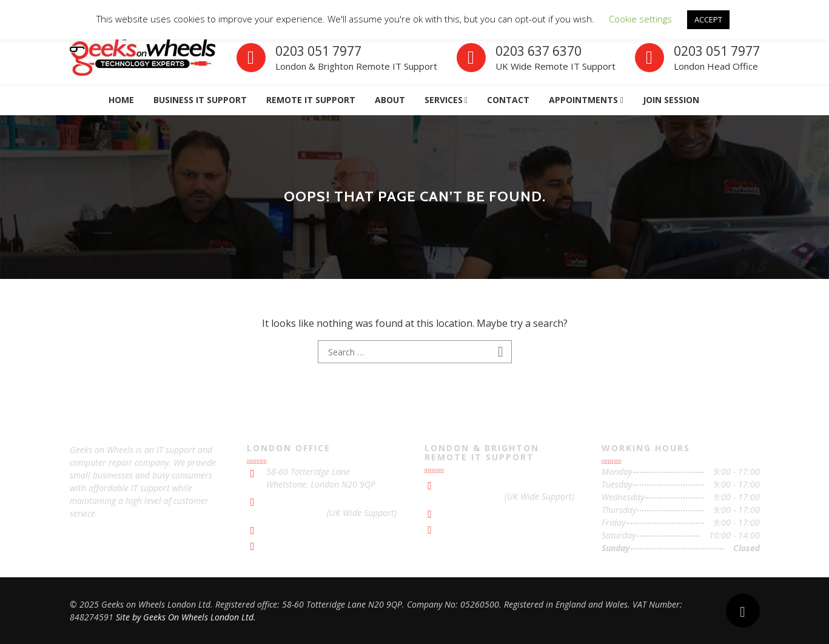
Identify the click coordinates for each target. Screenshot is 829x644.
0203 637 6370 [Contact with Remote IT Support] (539, 51)
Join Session (671, 100)
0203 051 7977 (318, 51)
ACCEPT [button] (708, 19)
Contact (508, 100)
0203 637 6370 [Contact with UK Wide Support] (295, 513)
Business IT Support (200, 100)
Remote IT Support (311, 100)
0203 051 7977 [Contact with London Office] (717, 51)
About (390, 100)
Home (121, 100)
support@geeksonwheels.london (327, 528)
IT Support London (301, 544)
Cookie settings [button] (640, 19)
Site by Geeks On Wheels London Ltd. (186, 617)
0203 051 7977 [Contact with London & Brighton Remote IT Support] (473, 484)
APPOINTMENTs (583, 100)
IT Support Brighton (481, 528)
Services (444, 100)
